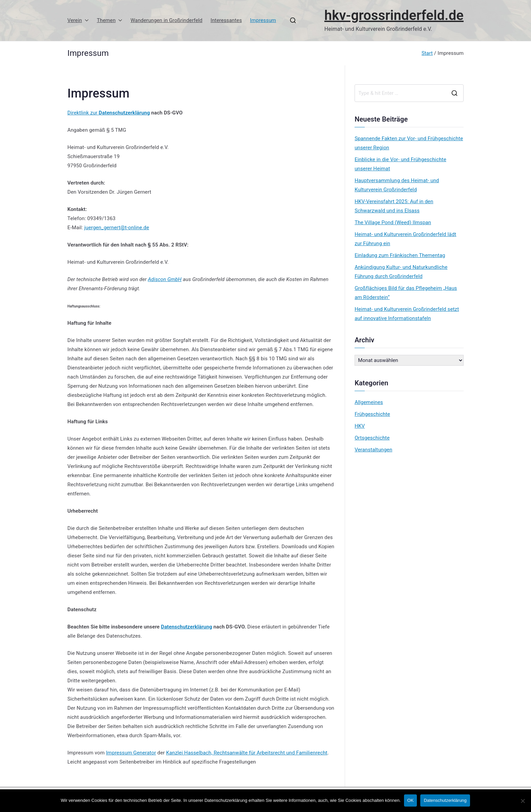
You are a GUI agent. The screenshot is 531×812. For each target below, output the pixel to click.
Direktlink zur (83, 113)
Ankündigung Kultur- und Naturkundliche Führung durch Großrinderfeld (401, 272)
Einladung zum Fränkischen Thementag (400, 255)
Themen (110, 20)
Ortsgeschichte (372, 438)
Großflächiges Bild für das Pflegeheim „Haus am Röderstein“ (406, 293)
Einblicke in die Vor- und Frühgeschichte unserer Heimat (400, 164)
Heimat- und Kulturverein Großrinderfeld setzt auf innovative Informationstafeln (407, 314)
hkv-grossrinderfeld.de (394, 15)
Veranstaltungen (373, 450)
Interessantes (226, 20)
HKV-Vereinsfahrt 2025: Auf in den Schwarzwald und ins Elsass (394, 206)
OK (411, 801)
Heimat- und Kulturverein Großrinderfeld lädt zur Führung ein (405, 239)
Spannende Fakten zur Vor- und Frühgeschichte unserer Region (409, 143)
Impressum (263, 20)
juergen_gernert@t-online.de (117, 228)
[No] (523, 801)
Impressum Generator (131, 753)
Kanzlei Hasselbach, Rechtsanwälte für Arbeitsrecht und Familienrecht (247, 753)
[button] (85, 20)
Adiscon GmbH (165, 279)
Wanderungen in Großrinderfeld (166, 20)
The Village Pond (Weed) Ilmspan (393, 222)
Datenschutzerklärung (124, 113)
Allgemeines (369, 402)
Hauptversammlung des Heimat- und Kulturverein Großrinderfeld (397, 185)
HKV (360, 426)
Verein (78, 20)
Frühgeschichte (372, 414)
